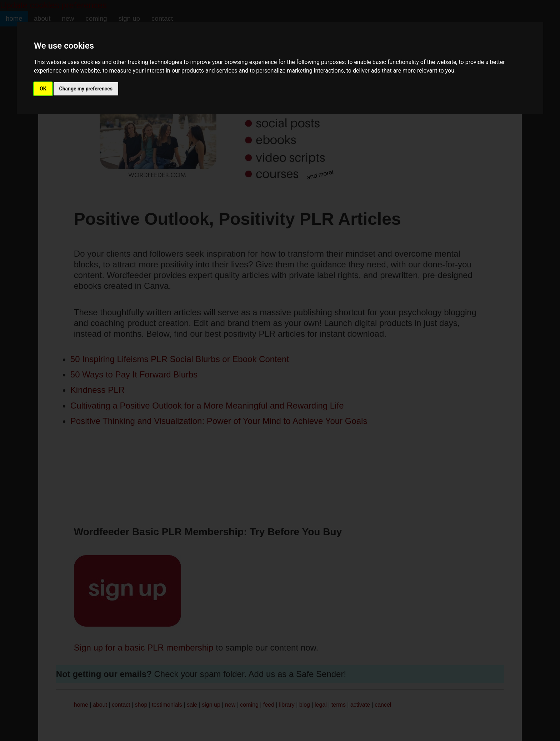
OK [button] (43, 89)
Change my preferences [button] (86, 89)
